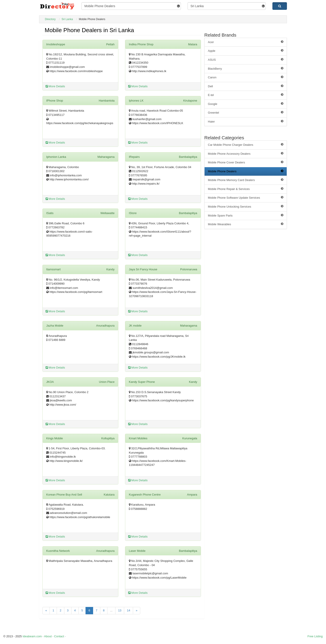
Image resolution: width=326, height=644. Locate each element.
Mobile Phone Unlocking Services (246, 206)
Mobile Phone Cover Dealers (246, 162)
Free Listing (315, 636)
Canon (246, 77)
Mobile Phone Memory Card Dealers (246, 180)
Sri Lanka (67, 19)
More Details (55, 86)
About (48, 636)
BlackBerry (246, 69)
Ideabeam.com (32, 636)
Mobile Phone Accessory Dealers (246, 154)
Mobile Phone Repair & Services (246, 189)
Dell (246, 86)
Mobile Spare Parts (246, 215)
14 (128, 610)
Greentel (246, 113)
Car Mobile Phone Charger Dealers (246, 145)
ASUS (246, 60)
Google (246, 104)
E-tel (246, 95)
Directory (50, 19)
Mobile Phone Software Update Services (246, 198)
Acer (246, 42)
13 (120, 610)
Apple (246, 51)
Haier (246, 121)
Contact (59, 636)
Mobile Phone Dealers (246, 171)
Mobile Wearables (246, 224)
